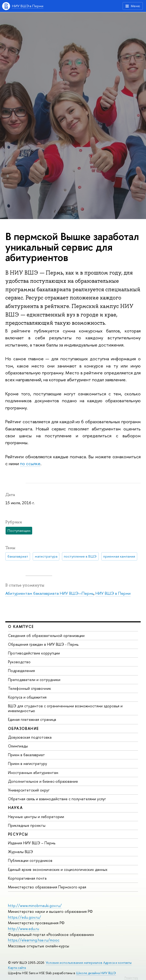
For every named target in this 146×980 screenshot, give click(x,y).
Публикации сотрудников (30, 860)
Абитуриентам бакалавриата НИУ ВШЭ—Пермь (49, 593)
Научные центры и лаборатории (36, 817)
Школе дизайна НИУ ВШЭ (96, 973)
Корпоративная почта (27, 878)
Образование (23, 728)
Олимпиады (18, 746)
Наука (15, 808)
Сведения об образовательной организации (46, 635)
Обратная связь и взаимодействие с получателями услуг (57, 799)
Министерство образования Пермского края (47, 887)
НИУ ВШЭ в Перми (28, 6)
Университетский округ (29, 790)
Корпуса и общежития (27, 697)
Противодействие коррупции (34, 653)
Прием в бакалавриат (26, 755)
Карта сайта (17, 968)
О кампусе (21, 626)
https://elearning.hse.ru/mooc (34, 940)
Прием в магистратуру (28, 763)
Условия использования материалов (74, 963)
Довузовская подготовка (30, 737)
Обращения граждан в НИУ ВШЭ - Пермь (43, 644)
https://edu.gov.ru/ (24, 917)
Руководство (19, 662)
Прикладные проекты (27, 825)
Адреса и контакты (117, 963)
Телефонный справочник (30, 688)
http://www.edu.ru (24, 929)
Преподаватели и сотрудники (34, 680)
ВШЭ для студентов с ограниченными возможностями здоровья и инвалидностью (65, 708)
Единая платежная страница (32, 719)
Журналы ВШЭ (20, 852)
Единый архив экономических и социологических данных (58, 869)
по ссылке (30, 463)
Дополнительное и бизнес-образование (43, 781)
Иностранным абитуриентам (33, 773)
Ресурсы (18, 834)
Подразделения (21, 671)
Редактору (131, 978)
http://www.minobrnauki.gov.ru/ (35, 906)
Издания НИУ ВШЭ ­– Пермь (32, 843)
